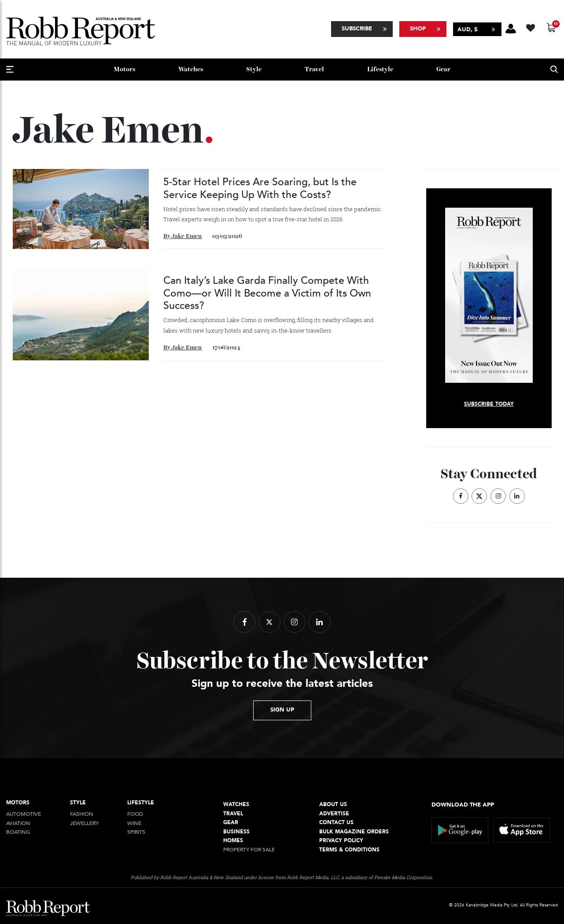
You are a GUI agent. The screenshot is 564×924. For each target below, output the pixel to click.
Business (236, 832)
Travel (314, 69)
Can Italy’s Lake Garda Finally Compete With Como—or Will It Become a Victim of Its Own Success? (267, 293)
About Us (333, 805)
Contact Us (336, 823)
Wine (134, 823)
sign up (282, 710)
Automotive (24, 814)
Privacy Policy (341, 841)
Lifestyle (380, 69)
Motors (124, 69)
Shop (418, 29)
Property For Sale (249, 850)
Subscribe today (489, 404)
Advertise (334, 814)
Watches (191, 69)
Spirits (136, 832)
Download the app (463, 805)
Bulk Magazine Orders (354, 832)
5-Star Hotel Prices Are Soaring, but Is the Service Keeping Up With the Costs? (260, 188)
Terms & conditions (349, 850)
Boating (18, 832)
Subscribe (357, 29)
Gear (443, 69)
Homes (233, 841)
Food (135, 814)
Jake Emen (187, 236)
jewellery (84, 823)
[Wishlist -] (532, 27)
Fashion (82, 814)
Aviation (18, 823)
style (254, 69)
